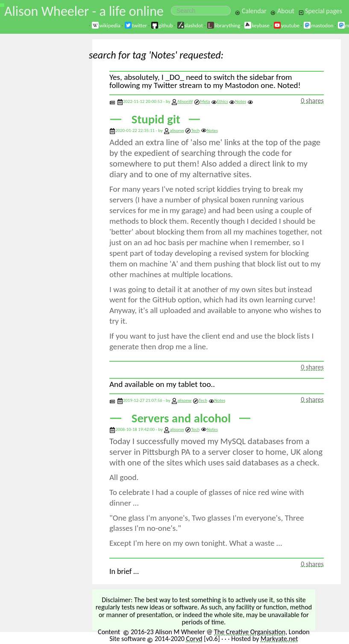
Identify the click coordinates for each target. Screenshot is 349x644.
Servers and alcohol (181, 418)
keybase (257, 25)
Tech (192, 130)
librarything (223, 25)
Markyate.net (279, 639)
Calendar (251, 11)
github (162, 25)
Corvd (194, 639)
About (282, 11)
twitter (136, 25)
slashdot (190, 25)
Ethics (220, 101)
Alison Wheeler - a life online (84, 11)
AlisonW (185, 101)
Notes (238, 101)
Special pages (320, 11)
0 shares (312, 101)
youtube (286, 25)
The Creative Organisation (250, 632)
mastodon (318, 25)
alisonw (177, 130)
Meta (202, 101)
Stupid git (156, 119)
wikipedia (106, 25)
